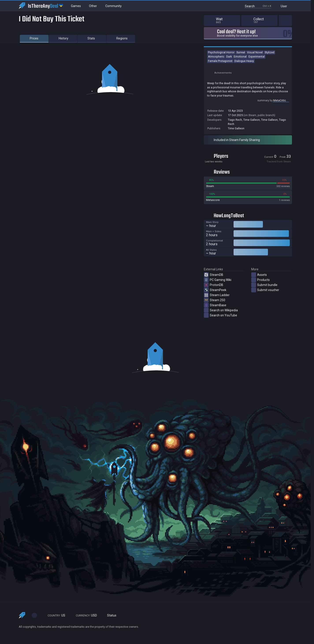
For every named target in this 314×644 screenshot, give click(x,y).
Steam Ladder (217, 295)
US (54, 615)
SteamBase (215, 305)
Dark (229, 57)
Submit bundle (264, 285)
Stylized (269, 52)
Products (260, 280)
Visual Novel (255, 52)
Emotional (240, 57)
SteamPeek (215, 290)
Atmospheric (216, 57)
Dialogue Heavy (244, 61)
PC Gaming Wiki (218, 280)
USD (84, 615)
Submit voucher (265, 290)
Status (110, 615)
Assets (259, 275)
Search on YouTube (220, 315)
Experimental (257, 57)
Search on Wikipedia (221, 310)
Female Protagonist (220, 61)
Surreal (241, 52)
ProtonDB (214, 285)
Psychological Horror (221, 52)
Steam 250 (215, 300)
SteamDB (214, 275)
